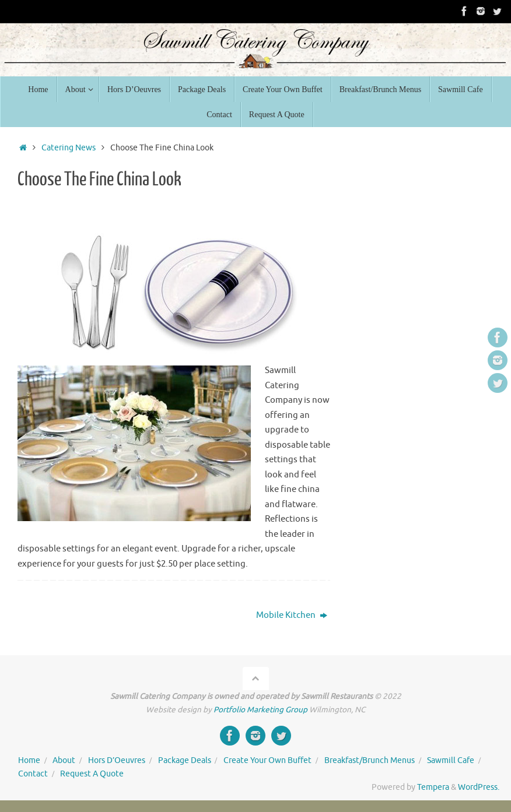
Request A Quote (92, 774)
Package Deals (185, 760)
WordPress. (479, 787)
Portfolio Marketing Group (260, 710)
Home (29, 760)
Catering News (69, 148)
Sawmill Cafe (451, 760)
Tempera (433, 787)
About (64, 760)
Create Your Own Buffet (267, 760)
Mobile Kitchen (292, 615)
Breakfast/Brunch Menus (370, 760)
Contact (33, 774)
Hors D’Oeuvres (117, 760)
